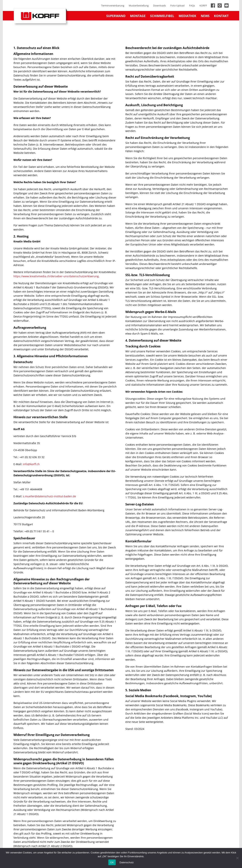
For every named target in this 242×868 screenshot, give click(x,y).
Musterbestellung (139, 5)
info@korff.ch (31, 464)
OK (112, 862)
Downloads (159, 5)
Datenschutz (127, 862)
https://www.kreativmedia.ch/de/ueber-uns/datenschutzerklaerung (56, 276)
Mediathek (187, 16)
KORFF (203, 5)
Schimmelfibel (162, 16)
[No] (237, 858)
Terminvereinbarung (113, 5)
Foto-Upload (177, 5)
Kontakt (221, 16)
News (205, 16)
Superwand (116, 16)
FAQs (192, 5)
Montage (138, 16)
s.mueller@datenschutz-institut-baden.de (49, 496)
